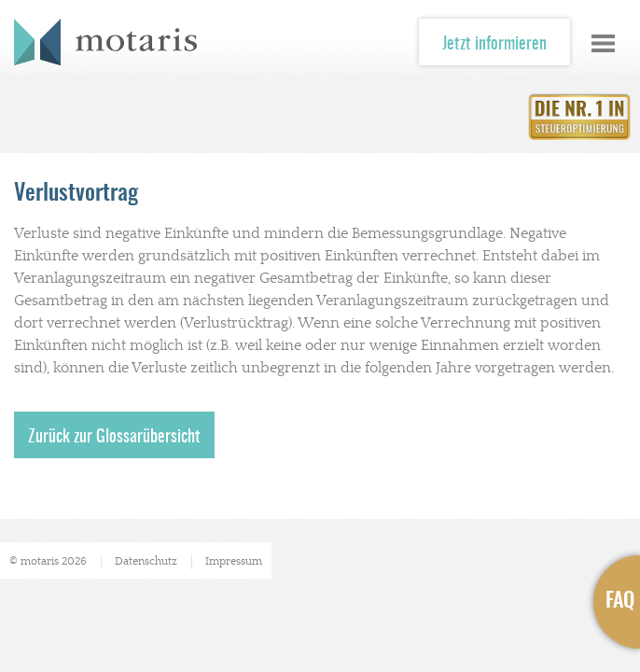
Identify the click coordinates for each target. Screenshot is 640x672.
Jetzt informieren (494, 45)
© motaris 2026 (48, 561)
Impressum (234, 561)
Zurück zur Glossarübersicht (114, 438)
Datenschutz (146, 561)
